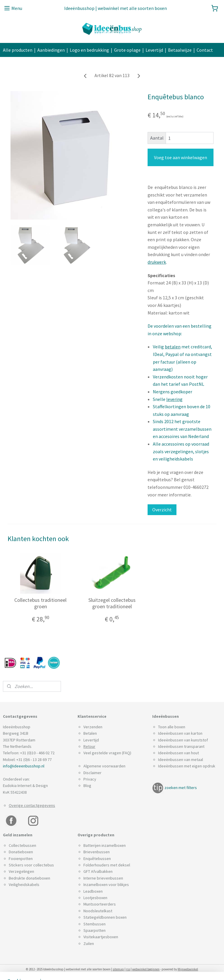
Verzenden (93, 727)
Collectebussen (22, 845)
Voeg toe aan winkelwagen (181, 158)
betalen (173, 347)
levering (174, 399)
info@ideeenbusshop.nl (24, 766)
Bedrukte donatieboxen (29, 878)
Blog (87, 786)
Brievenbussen (97, 852)
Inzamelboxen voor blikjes (106, 885)
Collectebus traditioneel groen (40, 603)
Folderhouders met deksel (107, 865)
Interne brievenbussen (103, 878)
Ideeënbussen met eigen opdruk (187, 766)
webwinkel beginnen (146, 969)
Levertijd (154, 50)
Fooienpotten (21, 859)
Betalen (90, 733)
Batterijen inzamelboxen (105, 845)
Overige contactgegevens (32, 805)
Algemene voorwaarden (104, 766)
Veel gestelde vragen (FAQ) (107, 753)
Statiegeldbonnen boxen (105, 917)
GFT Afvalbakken (98, 871)
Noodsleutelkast (98, 911)
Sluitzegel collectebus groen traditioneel (112, 603)
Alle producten (18, 50)
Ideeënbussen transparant (181, 746)
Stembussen (94, 924)
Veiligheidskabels (24, 885)
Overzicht (162, 510)
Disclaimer (92, 773)
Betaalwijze (180, 50)
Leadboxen (93, 891)
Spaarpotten (94, 930)
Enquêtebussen (97, 859)
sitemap (118, 969)
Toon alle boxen (172, 727)
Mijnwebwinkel (188, 969)
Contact (205, 50)
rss (128, 969)
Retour (89, 746)
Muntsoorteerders (100, 904)
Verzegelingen (21, 871)
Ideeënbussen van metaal (181, 760)
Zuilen (89, 943)
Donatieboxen (21, 852)
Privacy (90, 779)
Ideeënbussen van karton (180, 733)
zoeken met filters (181, 788)
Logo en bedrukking (89, 50)
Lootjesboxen (95, 898)
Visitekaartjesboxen (101, 937)
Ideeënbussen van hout (178, 753)
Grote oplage (127, 50)
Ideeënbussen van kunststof (183, 740)
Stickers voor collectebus (31, 865)
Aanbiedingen (51, 50)
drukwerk (157, 262)
